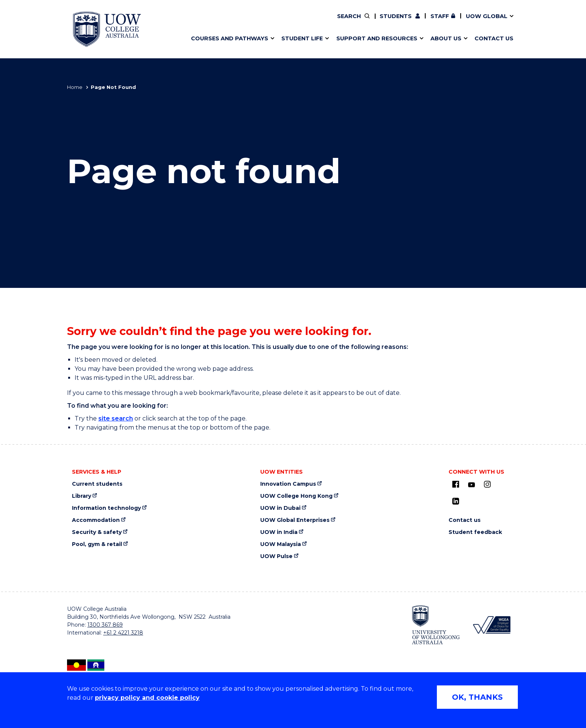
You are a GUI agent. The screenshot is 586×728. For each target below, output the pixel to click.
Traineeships (443, 21)
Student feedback (475, 532)
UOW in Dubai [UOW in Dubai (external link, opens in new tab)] (280, 508)
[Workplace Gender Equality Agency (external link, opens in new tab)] (491, 625)
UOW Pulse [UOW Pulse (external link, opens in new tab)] (276, 556)
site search (116, 418)
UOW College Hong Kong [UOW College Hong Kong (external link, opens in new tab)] (296, 496)
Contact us (465, 520)
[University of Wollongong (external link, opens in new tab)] (436, 625)
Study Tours (329, 21)
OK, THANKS (477, 697)
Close (525, 20)
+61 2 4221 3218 (123, 633)
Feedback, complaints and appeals (455, 21)
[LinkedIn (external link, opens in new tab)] (456, 501)
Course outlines (217, 21)
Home (75, 87)
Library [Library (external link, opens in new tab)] (82, 496)
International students (445, 21)
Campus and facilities (330, 21)
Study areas (211, 21)
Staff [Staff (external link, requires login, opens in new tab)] (440, 16)
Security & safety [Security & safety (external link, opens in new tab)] (97, 532)
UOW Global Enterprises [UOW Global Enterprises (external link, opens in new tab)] (295, 520)
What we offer (215, 21)
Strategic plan (436, 21)
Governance (326, 21)
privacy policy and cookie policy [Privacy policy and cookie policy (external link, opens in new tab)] (147, 698)
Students (396, 16)
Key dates (302, 21)
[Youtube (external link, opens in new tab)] (472, 485)
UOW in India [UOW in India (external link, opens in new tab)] (279, 532)
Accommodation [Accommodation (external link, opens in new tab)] (96, 520)
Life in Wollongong (221, 21)
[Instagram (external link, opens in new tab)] (487, 484)
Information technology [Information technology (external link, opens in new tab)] (106, 508)
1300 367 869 (105, 625)
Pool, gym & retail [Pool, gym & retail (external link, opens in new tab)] (97, 544)
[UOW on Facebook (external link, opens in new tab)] (456, 484)
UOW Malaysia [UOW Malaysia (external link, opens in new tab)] (281, 544)
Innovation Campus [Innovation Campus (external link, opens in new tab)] (288, 484)
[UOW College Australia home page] (107, 29)
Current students (97, 484)
